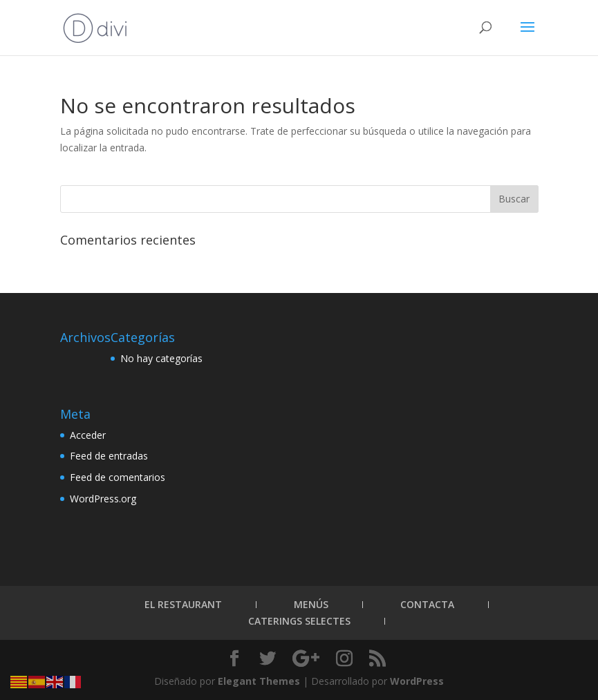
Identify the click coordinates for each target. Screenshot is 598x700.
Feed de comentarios (118, 477)
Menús (311, 604)
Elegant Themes (259, 681)
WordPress (417, 681)
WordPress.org (103, 499)
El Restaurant (183, 604)
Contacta (427, 604)
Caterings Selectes (299, 621)
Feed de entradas (109, 456)
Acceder (88, 435)
